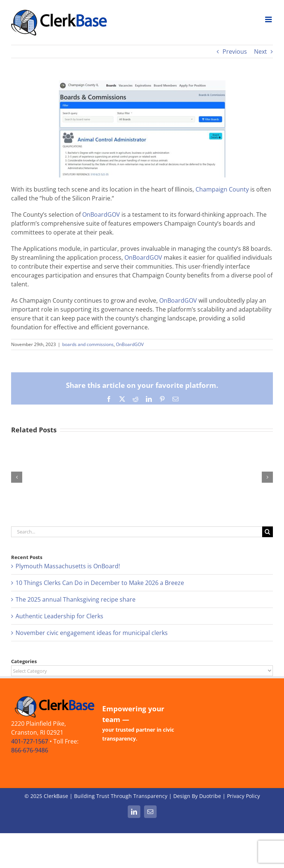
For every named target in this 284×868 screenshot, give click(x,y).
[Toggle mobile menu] (269, 19)
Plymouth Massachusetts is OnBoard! (68, 566)
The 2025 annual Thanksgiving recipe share (76, 599)
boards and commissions (88, 344)
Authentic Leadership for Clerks (59, 616)
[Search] (268, 532)
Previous (235, 51)
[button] (17, 477)
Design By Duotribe (197, 796)
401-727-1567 (30, 741)
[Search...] (137, 532)
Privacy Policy (243, 796)
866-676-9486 (30, 750)
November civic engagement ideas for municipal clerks (92, 633)
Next (260, 51)
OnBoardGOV (101, 214)
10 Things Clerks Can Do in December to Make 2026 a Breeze (100, 583)
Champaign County (222, 189)
